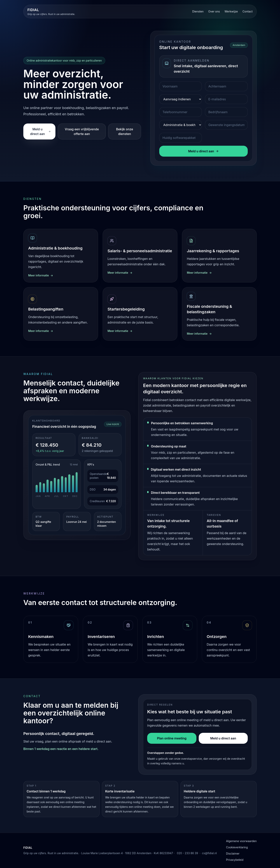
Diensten (198, 11)
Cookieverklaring (237, 847)
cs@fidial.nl (209, 853)
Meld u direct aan (40, 131)
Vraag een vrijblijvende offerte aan (82, 131)
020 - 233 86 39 (188, 853)
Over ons (214, 11)
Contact (248, 11)
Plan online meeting (172, 738)
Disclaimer (233, 853)
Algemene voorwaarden (241, 841)
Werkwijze (231, 11)
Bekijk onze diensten (125, 131)
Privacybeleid (235, 860)
